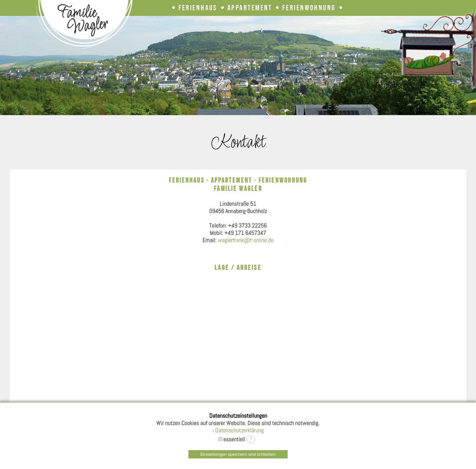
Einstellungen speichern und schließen (238, 454)
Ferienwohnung (309, 8)
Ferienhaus (198, 8)
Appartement (250, 8)
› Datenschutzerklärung (238, 430)
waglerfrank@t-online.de (246, 240)
